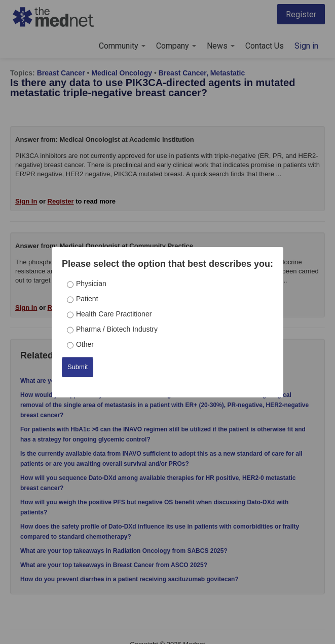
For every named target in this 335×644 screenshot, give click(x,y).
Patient (87, 299)
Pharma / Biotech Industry (117, 329)
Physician (91, 284)
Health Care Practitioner (114, 314)
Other (85, 344)
